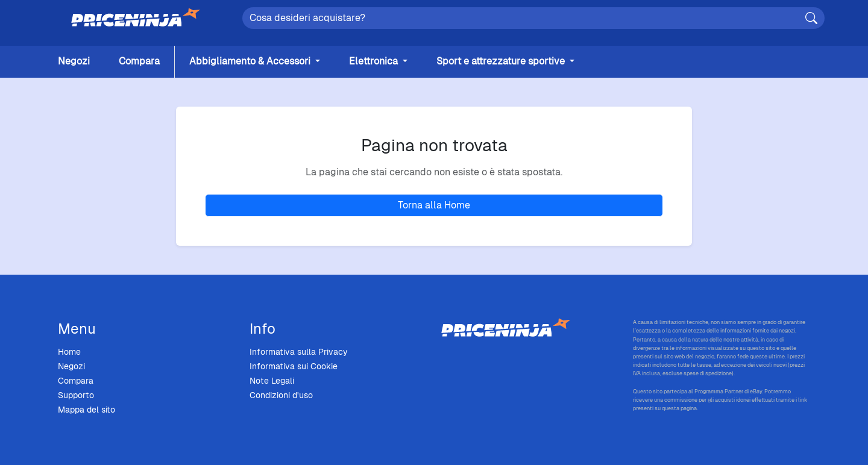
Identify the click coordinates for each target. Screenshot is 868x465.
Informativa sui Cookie (294, 366)
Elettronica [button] (375, 61)
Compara (139, 61)
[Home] (136, 18)
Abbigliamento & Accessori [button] (251, 61)
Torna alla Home (434, 205)
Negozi (74, 61)
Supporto (76, 395)
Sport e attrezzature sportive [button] (502, 61)
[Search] (533, 18)
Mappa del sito (86, 410)
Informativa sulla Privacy (299, 352)
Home (69, 352)
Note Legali (272, 381)
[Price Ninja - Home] (530, 328)
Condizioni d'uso (281, 395)
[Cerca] (811, 18)
